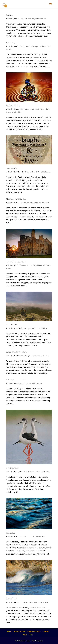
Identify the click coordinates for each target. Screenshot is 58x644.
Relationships (16, 112)
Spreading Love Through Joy (13, 106)
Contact (46, 632)
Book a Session (19, 632)
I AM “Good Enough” (12, 468)
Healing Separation (31, 202)
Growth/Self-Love (44, 172)
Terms (9, 632)
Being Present (30, 356)
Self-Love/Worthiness (44, 472)
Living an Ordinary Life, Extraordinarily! (16, 262)
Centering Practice (42, 356)
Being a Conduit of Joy (11, 169)
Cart (31, 635)
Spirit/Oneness (37, 383)
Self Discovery (30, 19)
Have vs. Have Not (11, 325)
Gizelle (10, 19)
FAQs (25, 635)
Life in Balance (44, 202)
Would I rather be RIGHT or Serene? (16, 199)
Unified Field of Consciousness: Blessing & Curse (17, 380)
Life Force (27, 383)
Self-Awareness (41, 19)
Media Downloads (34, 632)
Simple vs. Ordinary (10, 43)
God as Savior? (9, 15)
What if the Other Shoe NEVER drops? (16, 352)
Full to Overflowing (10, 533)
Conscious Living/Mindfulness (35, 46)
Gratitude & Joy (30, 109)
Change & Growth (31, 172)
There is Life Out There (12, 599)
